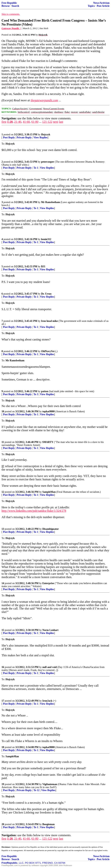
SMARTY (48, 442)
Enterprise (48, 583)
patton (45, 391)
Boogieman (49, 824)
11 (3, 442)
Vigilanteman (50, 784)
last (61, 122)
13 (3, 529)
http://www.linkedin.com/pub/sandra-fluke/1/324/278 (34, 511)
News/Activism (101, 3)
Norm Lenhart (50, 630)
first (4, 122)
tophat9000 (49, 411)
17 (3, 701)
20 (3, 824)
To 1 (36, 168)
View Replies (41, 138)
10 (3, 411)
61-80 (35, 122)
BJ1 (43, 266)
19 (3, 784)
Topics (91, 6)
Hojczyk (46, 135)
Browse (6, 6)
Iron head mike (49, 321)
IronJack (47, 701)
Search (15, 6)
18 (3, 747)
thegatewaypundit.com (44, 100)
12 (3, 492)
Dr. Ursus (46, 294)
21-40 (18, 122)
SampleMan (49, 492)
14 (3, 583)
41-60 (26, 122)
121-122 (47, 122)
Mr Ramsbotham (50, 202)
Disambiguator (51, 529)
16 (3, 667)
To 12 (36, 790)
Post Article (103, 6)
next (56, 122)
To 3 (36, 394)
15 (3, 630)
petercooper (48, 162)
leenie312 (46, 239)
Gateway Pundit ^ (11, 28)
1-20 (10, 122)
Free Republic (9, 3)
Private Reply (24, 138)
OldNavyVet (48, 351)
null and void (50, 667)
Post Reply (9, 138)
